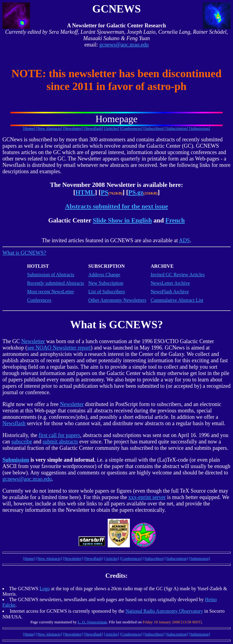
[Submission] (199, 128)
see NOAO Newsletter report (59, 348)
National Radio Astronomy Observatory (164, 611)
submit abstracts (60, 442)
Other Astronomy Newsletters (117, 300)
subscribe (22, 442)
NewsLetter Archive (170, 283)
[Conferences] (131, 128)
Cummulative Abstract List (177, 300)
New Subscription (106, 283)
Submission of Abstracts (51, 275)
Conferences (39, 300)
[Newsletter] (73, 128)
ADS (184, 240)
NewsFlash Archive (170, 292)
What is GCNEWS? (24, 253)
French (175, 220)
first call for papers (59, 435)
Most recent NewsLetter (51, 292)
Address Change (104, 275)
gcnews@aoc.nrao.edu (124, 45)
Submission (16, 460)
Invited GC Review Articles (177, 275)
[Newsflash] (93, 128)
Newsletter (33, 341)
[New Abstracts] (49, 128)
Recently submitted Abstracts (56, 283)
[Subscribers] (154, 128)
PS (105, 192)
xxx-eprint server (147, 497)
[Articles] (112, 128)
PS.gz (136, 192)
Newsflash (14, 423)
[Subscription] (177, 128)
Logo (45, 589)
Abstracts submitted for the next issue (116, 206)
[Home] (29, 128)
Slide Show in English (122, 220)
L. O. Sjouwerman (92, 622)
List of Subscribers (107, 292)
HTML (85, 192)
